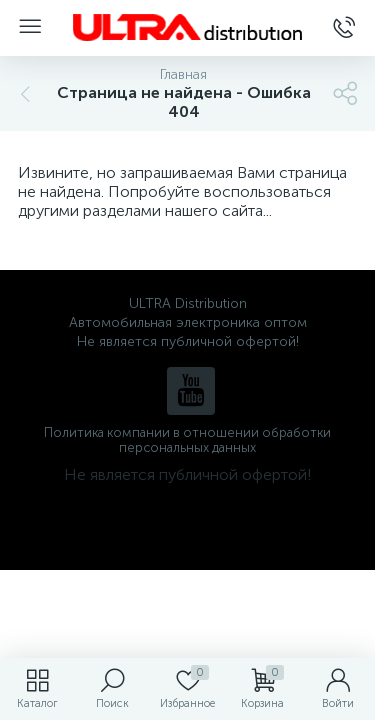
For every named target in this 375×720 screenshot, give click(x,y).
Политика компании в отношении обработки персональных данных (187, 440)
